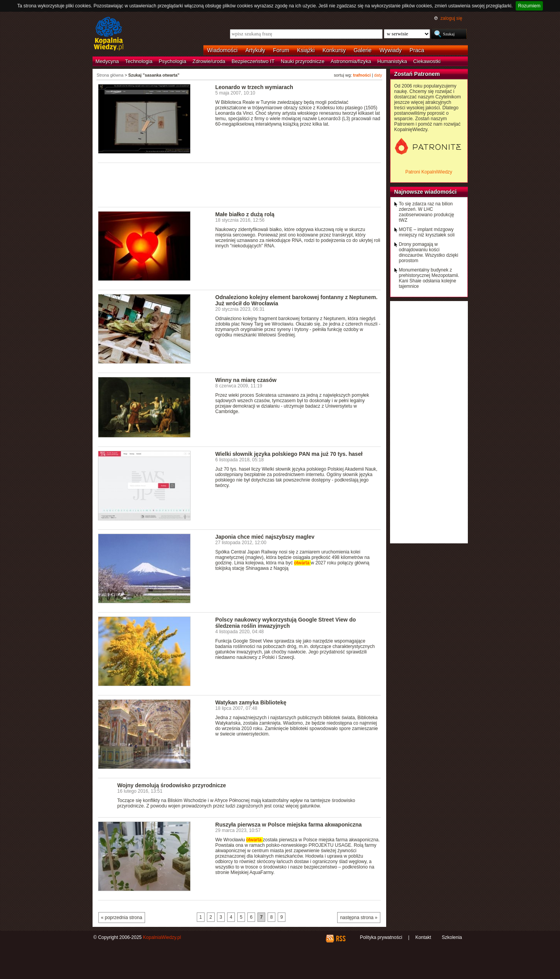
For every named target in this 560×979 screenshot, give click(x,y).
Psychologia (172, 61)
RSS (340, 939)
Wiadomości (222, 50)
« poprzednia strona (122, 918)
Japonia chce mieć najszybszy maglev (265, 537)
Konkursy (334, 50)
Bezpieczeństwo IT (253, 61)
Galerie (362, 50)
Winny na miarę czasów (246, 380)
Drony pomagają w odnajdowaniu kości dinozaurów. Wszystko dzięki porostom (429, 252)
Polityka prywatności (381, 937)
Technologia (139, 61)
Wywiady (391, 50)
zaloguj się (451, 18)
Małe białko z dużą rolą (245, 214)
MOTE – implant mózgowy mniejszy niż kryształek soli (427, 232)
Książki (306, 50)
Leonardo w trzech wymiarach (254, 87)
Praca (417, 50)
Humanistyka (392, 61)
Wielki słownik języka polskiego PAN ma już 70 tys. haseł (289, 454)
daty (378, 75)
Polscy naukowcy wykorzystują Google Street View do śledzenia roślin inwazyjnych (286, 623)
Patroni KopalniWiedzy (429, 172)
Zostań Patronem (417, 74)
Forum (281, 50)
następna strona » (359, 918)
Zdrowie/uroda (209, 61)
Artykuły (255, 50)
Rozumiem (529, 6)
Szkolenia (452, 937)
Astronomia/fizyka (351, 61)
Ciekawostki (427, 61)
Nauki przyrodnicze (303, 61)
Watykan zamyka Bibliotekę (251, 702)
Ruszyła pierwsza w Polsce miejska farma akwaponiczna (289, 825)
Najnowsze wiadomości (426, 192)
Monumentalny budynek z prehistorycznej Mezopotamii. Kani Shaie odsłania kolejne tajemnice (429, 278)
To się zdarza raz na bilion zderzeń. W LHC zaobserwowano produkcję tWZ (427, 212)
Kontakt (423, 937)
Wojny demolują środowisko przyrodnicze (172, 785)
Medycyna (107, 61)
